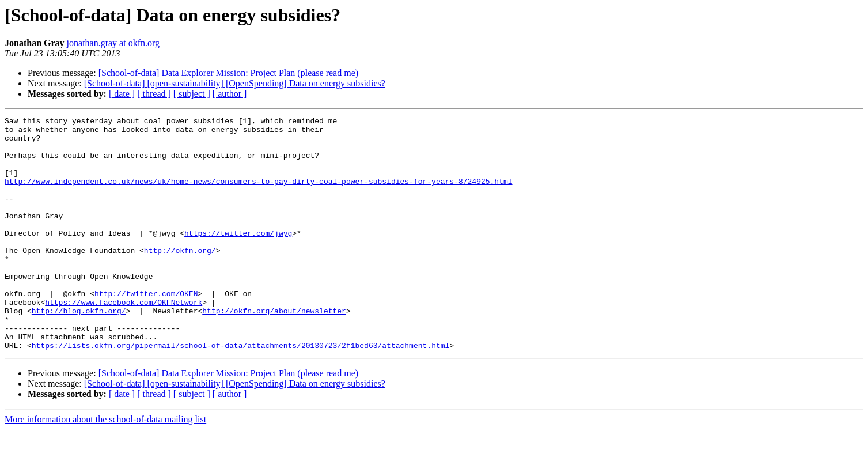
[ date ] (122, 94)
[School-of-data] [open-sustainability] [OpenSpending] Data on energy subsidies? (235, 83)
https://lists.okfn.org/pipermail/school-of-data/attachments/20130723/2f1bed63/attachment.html (240, 392)
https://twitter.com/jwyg (238, 257)
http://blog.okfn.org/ (79, 350)
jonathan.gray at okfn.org (113, 43)
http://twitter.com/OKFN (146, 330)
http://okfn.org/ (180, 278)
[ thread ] (154, 94)
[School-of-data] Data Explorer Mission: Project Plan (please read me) (228, 73)
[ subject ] (192, 94)
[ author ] (230, 94)
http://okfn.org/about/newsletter (274, 350)
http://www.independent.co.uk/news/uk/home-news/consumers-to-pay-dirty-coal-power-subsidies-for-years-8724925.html (258, 195)
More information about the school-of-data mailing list (105, 466)
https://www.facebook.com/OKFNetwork (124, 340)
